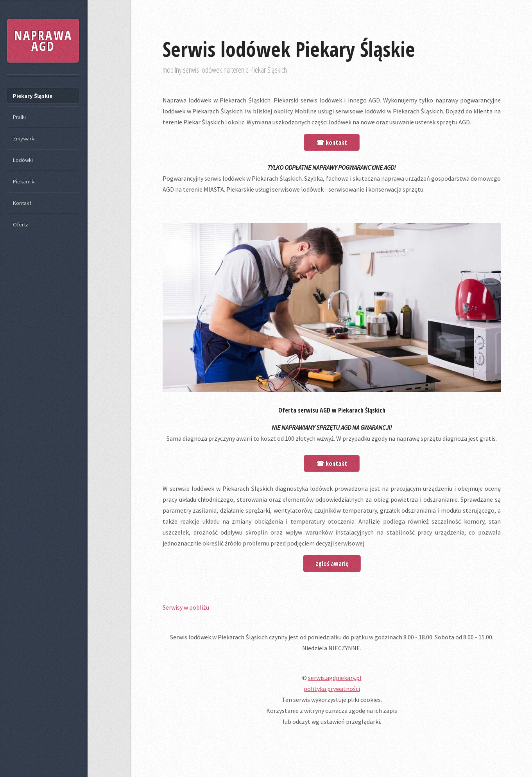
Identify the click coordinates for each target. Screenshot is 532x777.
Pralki (19, 117)
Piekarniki (24, 181)
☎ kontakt (332, 142)
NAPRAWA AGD (43, 40)
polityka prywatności (332, 689)
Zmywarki (24, 138)
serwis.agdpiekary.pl (335, 678)
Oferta (21, 224)
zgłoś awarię (332, 563)
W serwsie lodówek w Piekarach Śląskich (218, 488)
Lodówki (23, 160)
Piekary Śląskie (33, 96)
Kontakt (22, 203)
